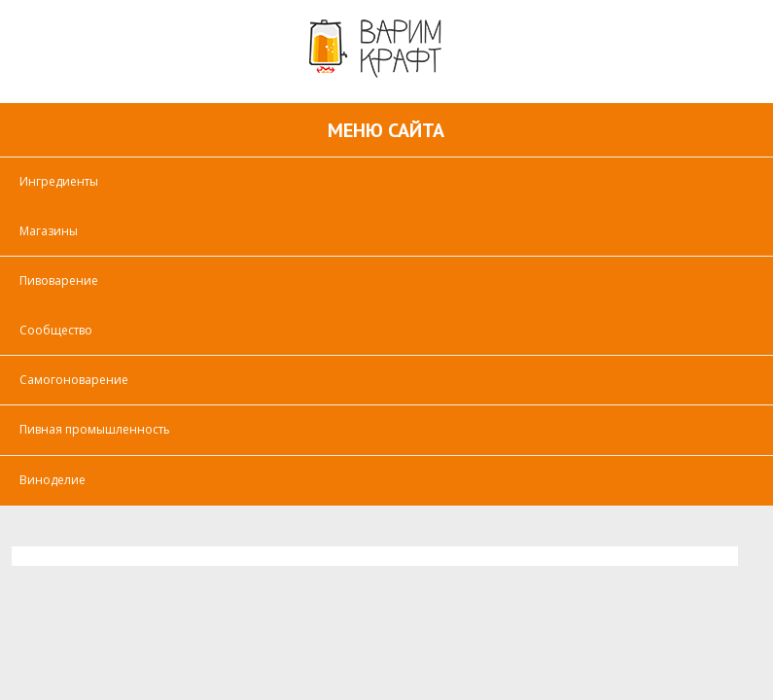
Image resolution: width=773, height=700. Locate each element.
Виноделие (53, 480)
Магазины (49, 231)
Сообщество (56, 330)
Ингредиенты (59, 181)
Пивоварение (59, 280)
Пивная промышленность (95, 429)
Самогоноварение (74, 380)
